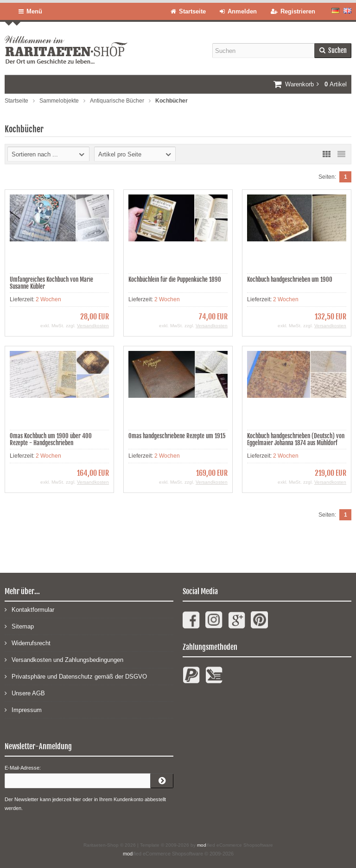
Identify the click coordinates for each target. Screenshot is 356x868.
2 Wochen (48, 299)
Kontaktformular (29, 609)
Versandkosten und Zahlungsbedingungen (64, 659)
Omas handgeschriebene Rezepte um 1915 (177, 436)
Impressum (23, 709)
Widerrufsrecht (28, 643)
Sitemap (19, 626)
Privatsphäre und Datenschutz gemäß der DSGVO (76, 676)
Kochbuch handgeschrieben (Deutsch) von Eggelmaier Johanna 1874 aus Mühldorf (296, 439)
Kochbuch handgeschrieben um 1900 (290, 279)
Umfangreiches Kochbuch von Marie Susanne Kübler (51, 283)
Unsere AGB (25, 693)
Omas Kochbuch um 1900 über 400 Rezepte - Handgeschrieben (51, 439)
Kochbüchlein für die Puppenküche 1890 (175, 279)
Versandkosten (93, 326)
